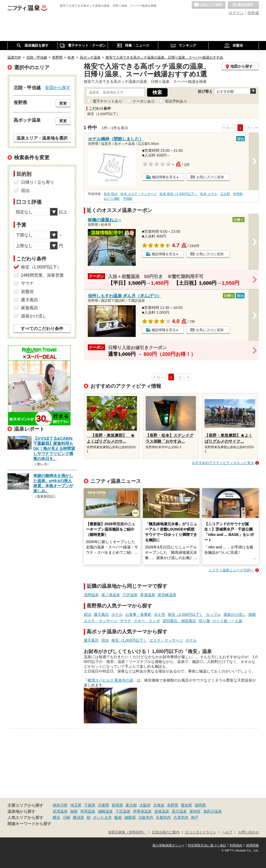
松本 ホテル (209, 194)
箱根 (74, 811)
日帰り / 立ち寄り (38, 182)
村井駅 (238, 194)
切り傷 (204, 621)
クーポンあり (144, 101)
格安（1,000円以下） (186, 614)
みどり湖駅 (112, 199)
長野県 (173, 805)
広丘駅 (225, 194)
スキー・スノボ (147, 621)
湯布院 (195, 811)
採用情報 (252, 845)
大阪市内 (146, 817)
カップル (213, 614)
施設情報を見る (164, 177)
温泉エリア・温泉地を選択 (42, 138)
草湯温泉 (148, 595)
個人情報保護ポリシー (168, 845)
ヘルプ (227, 832)
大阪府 (145, 805)
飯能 (118, 817)
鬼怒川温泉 (213, 811)
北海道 (159, 805)
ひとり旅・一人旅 (227, 621)
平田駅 (128, 199)
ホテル (117, 614)
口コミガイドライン (201, 832)
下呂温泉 (123, 811)
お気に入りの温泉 (209, 5)
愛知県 (186, 805)
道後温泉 (162, 811)
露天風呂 (101, 614)
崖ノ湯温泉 (111, 595)
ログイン (236, 13)
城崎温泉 (105, 811)
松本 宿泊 (111, 194)
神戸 (195, 817)
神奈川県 (60, 805)
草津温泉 (60, 811)
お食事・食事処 (138, 614)
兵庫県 (103, 805)
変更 (63, 103)
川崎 (66, 817)
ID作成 (253, 13)
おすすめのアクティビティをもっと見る (223, 463)
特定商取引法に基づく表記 (207, 845)
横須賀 (78, 817)
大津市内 (181, 817)
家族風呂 (30, 308)
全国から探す (58, 87)
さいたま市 (102, 817)
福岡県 (200, 805)
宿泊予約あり (176, 101)
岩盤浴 (27, 292)
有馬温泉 (88, 811)
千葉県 (90, 805)
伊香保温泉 (142, 811)
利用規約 (236, 845)
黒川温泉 (179, 811)
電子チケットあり (107, 101)
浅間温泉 (91, 595)
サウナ (126, 621)
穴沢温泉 (130, 595)
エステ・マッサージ (101, 621)
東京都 (131, 805)
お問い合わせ (248, 832)
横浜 (56, 817)
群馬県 (117, 805)
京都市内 (163, 817)
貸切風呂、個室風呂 (179, 621)
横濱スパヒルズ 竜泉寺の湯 (110, 680)
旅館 (252, 614)
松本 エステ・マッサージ (138, 194)
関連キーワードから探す (29, 824)
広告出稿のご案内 (166, 832)
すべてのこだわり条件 (42, 329)
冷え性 (160, 614)
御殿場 (130, 817)
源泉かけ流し (235, 614)
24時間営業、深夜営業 (43, 275)
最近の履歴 (243, 5)
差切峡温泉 (167, 595)
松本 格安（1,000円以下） (178, 194)
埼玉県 (76, 805)
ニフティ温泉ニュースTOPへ (231, 570)
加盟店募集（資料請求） (127, 832)
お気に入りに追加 (210, 177)
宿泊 (88, 614)
